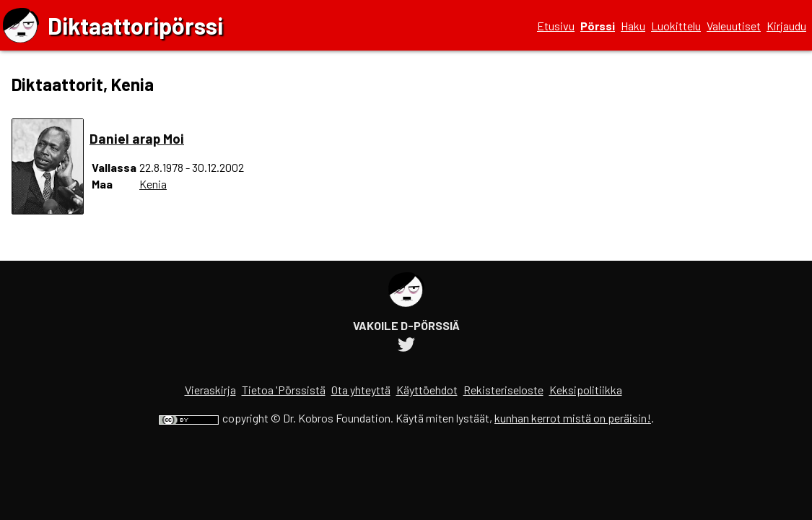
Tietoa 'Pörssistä (284, 390)
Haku (633, 26)
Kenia (153, 184)
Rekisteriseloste (503, 390)
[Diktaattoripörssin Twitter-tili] (406, 346)
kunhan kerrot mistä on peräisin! (573, 418)
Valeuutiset (734, 26)
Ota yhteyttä (361, 390)
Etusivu (556, 26)
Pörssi (598, 26)
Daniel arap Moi (137, 138)
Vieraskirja (210, 390)
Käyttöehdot (427, 390)
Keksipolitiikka (586, 390)
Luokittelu (676, 26)
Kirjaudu (786, 26)
